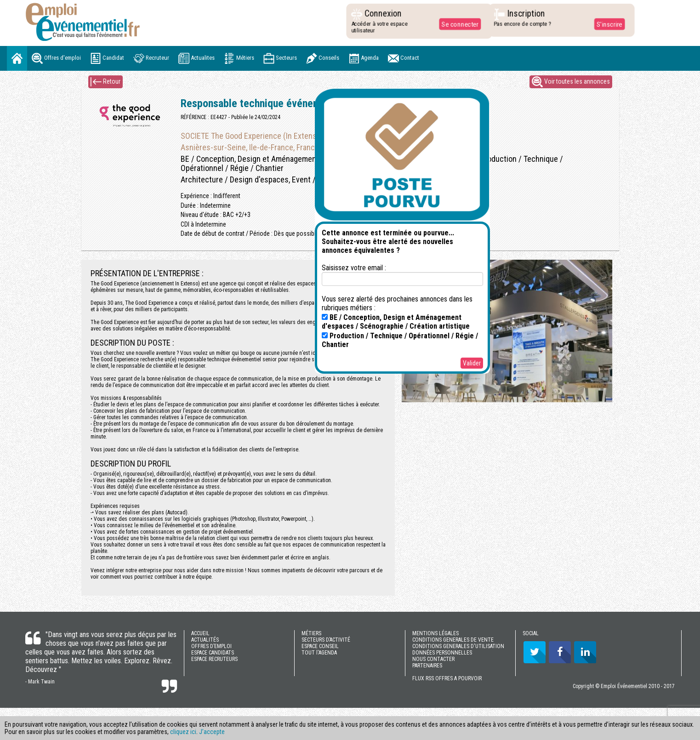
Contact (404, 58)
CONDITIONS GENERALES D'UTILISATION (458, 646)
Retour (105, 82)
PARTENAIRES (427, 666)
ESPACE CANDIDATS (213, 653)
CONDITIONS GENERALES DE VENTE (453, 640)
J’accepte (212, 732)
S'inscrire (606, 24)
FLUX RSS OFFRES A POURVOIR (447, 678)
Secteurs (280, 58)
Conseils (323, 58)
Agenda (364, 58)
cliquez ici (183, 732)
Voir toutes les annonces (571, 82)
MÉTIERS (311, 633)
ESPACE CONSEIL (320, 646)
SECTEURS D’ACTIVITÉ (326, 640)
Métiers (239, 58)
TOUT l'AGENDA (319, 653)
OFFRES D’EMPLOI (211, 646)
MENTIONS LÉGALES (435, 633)
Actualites (196, 58)
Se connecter (457, 24)
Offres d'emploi (56, 58)
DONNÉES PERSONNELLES (442, 653)
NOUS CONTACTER (433, 659)
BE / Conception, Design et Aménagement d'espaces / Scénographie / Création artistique (396, 322)
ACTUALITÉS (205, 640)
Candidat (107, 58)
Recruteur (151, 58)
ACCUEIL (200, 633)
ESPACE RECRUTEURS (214, 659)
